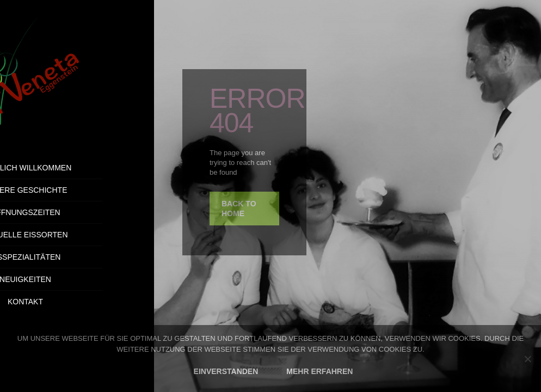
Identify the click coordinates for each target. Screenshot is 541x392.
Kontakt (107, 302)
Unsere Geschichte (77, 190)
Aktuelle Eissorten (77, 235)
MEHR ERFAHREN (319, 371)
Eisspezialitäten (77, 257)
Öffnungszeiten (77, 212)
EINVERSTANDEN (226, 371)
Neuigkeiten (77, 279)
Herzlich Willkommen (77, 168)
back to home (239, 209)
